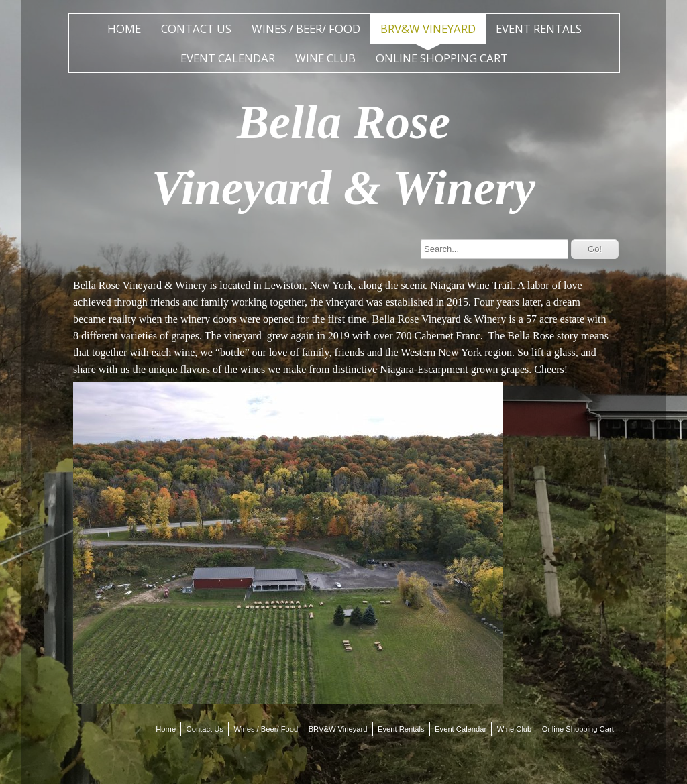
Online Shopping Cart (442, 58)
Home (124, 29)
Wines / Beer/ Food (306, 29)
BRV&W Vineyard (428, 29)
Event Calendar (228, 58)
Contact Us (196, 29)
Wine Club (325, 58)
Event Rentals (539, 29)
